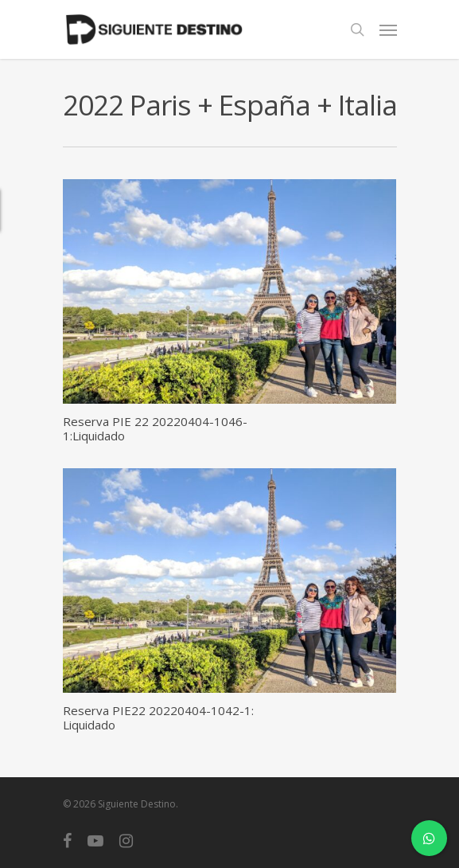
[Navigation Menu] (388, 29)
